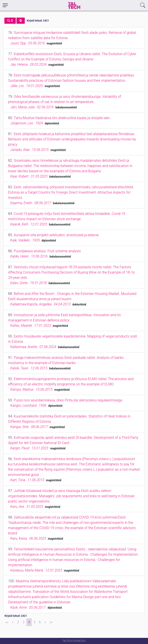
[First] (7, 622)
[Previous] (13, 622)
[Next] (45, 622)
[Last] (51, 622)
